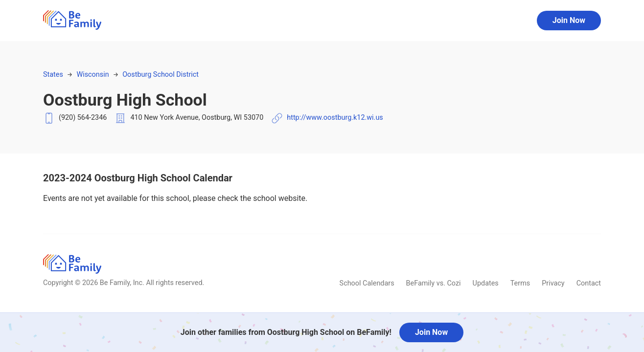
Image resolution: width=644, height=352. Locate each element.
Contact (589, 283)
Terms (520, 283)
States (53, 75)
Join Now (569, 20)
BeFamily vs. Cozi (434, 283)
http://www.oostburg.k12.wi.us (335, 118)
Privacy (553, 283)
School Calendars (367, 283)
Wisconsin (92, 75)
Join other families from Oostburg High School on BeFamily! (286, 332)
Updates (486, 283)
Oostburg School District (161, 75)
